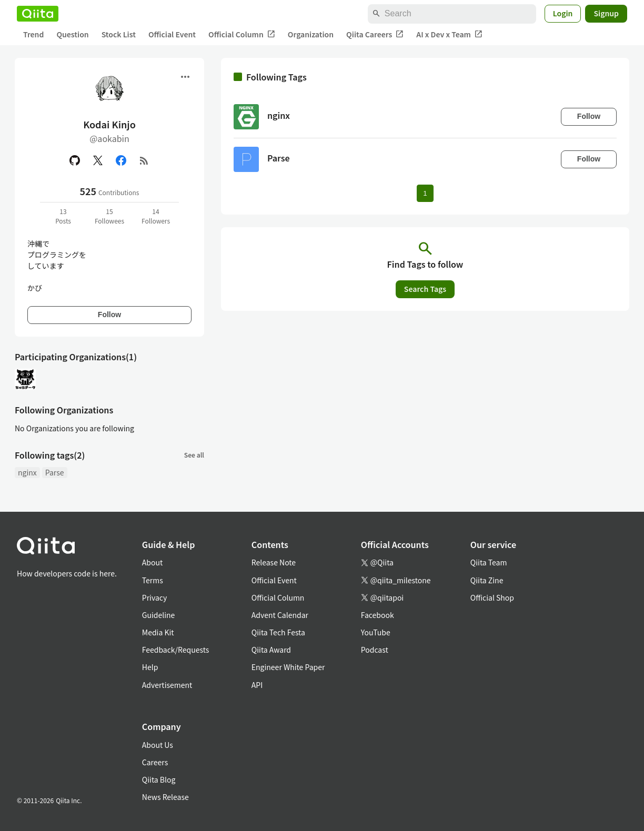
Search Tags (425, 289)
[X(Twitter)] (98, 160)
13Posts (63, 216)
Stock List (119, 34)
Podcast (375, 650)
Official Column (242, 34)
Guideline (159, 615)
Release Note (274, 562)
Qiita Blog (159, 779)
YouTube (376, 632)
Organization (311, 34)
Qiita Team (489, 562)
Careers (155, 762)
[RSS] (144, 160)
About (152, 562)
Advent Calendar (280, 615)
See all (194, 455)
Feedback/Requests (176, 650)
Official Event (172, 34)
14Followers (156, 216)
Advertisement (167, 685)
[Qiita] (38, 14)
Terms (153, 580)
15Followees (109, 216)
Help (150, 667)
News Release (165, 797)
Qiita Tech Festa (278, 632)
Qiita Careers (375, 34)
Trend (33, 34)
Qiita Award (271, 650)
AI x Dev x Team (449, 34)
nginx (27, 472)
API (257, 685)
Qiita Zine (487, 580)
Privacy (154, 597)
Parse (55, 472)
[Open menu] (185, 77)
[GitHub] (75, 160)
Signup (606, 13)
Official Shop (492, 597)
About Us (158, 745)
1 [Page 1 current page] (425, 193)
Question (72, 34)
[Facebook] (121, 160)
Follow (109, 315)
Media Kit (158, 632)
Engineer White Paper (288, 667)
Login (563, 13)
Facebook (378, 615)
